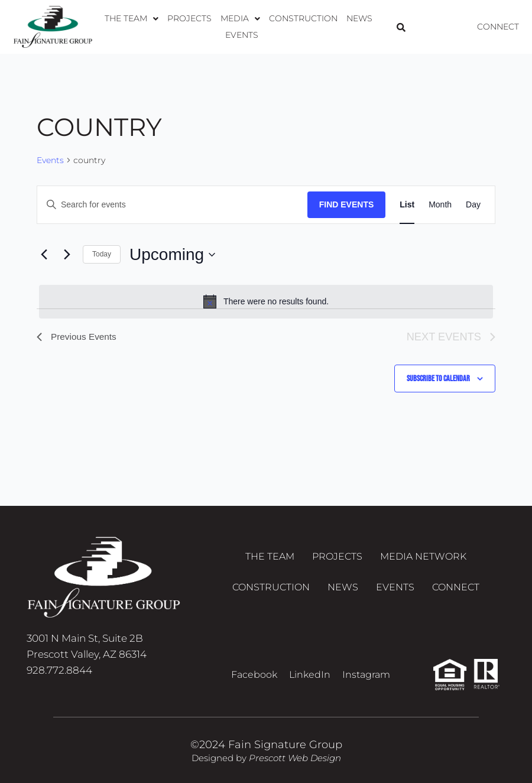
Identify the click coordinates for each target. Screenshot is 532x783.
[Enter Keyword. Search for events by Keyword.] (172, 205)
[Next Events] (67, 255)
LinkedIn (310, 675)
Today (102, 254)
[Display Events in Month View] (440, 205)
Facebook (254, 675)
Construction (284, 27)
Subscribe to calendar (438, 378)
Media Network (423, 558)
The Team (121, 27)
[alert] (266, 301)
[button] (121, 27)
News (337, 27)
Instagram (366, 675)
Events (372, 27)
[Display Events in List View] (407, 205)
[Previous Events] (44, 255)
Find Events (347, 204)
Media (224, 27)
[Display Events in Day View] (473, 205)
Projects (176, 27)
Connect (498, 27)
